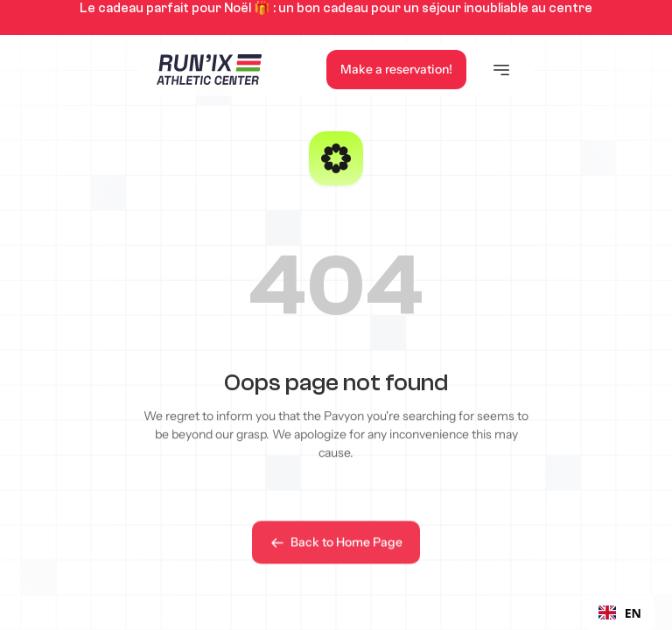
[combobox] (620, 612)
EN (620, 613)
